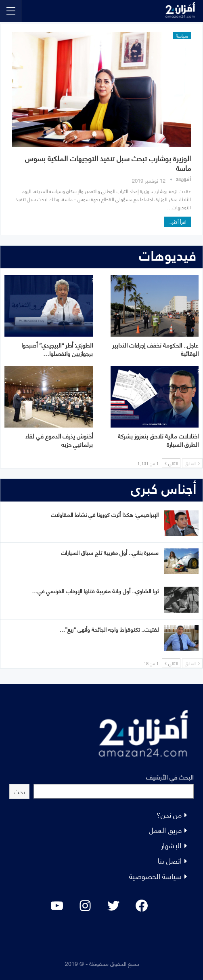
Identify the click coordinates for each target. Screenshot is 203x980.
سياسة (182, 36)
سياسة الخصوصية (155, 876)
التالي (171, 463)
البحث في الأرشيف (170, 777)
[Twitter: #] (113, 906)
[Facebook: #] (142, 906)
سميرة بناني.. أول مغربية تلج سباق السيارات (110, 552)
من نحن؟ (169, 814)
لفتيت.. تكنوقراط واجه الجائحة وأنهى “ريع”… (109, 629)
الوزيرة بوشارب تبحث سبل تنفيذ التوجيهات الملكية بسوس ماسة (108, 163)
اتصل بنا (170, 860)
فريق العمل (165, 829)
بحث (19, 791)
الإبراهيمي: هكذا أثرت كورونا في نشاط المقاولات (105, 514)
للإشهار (171, 845)
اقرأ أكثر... (177, 222)
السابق (192, 463)
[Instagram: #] (85, 906)
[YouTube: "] (57, 906)
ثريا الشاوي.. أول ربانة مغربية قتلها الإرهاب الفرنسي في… (95, 591)
